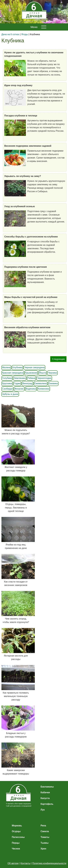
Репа (43, 826)
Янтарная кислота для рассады (16, 644)
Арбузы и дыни (10, 394)
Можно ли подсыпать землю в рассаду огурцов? (16, 419)
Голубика (7, 378)
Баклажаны (47, 787)
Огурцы (16, 831)
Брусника (7, 383)
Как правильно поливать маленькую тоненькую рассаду (16, 683)
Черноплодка (44, 378)
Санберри (7, 389)
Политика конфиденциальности (49, 863)
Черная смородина (34, 367)
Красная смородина (13, 373)
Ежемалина (41, 383)
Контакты (25, 863)
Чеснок (16, 849)
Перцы (16, 843)
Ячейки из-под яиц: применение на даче (16, 533)
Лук (43, 810)
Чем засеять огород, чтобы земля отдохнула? (16, 607)
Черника (52, 373)
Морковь (17, 826)
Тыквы (44, 843)
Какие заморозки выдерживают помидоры (16, 759)
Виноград (27, 383)
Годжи (17, 383)
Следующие (58, 359)
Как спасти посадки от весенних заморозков (16, 570)
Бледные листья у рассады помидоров (16, 722)
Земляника (20, 378)
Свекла (45, 831)
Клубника (17, 367)
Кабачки (45, 792)
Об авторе (13, 863)
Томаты (45, 837)
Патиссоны (18, 837)
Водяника (31, 389)
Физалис (19, 389)
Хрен (43, 849)
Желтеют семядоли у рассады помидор (16, 456)
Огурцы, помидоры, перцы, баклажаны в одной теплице (16, 494)
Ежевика (53, 383)
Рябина (31, 378)
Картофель (47, 804)
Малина (6, 367)
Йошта (42, 373)
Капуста (45, 798)
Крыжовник (31, 373)
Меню (34, 27)
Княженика (44, 389)
